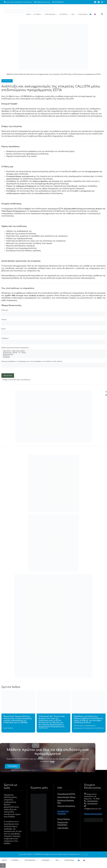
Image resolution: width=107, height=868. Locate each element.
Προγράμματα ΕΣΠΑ (66, 794)
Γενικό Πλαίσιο (64, 819)
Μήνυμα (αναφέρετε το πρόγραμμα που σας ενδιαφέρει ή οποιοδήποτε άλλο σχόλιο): (32, 361)
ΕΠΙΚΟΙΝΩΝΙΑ (83, 14)
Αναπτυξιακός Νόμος (67, 797)
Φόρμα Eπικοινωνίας (93, 814)
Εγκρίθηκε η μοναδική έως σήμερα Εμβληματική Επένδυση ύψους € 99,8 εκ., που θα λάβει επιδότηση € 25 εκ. (88, 719)
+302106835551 (91, 804)
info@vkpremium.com (43, 2)
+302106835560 (59, 2)
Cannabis (53, 358)
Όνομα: (4, 319)
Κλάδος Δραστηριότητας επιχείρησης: (15, 348)
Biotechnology (53, 355)
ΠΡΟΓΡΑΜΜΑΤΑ (51, 14)
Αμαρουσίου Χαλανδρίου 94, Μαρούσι (19, 2)
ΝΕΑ (74, 14)
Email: (4, 329)
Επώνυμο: (5, 310)
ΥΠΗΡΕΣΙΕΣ (64, 14)
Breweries (53, 356)
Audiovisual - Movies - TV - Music (53, 353)
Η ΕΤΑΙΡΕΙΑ (38, 14)
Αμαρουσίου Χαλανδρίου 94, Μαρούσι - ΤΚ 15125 (92, 797)
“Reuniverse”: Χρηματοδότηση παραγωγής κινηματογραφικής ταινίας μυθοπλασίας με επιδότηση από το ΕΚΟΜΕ (17, 719)
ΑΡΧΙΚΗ (29, 14)
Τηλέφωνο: (5, 338)
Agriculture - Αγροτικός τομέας (53, 351)
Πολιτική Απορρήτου (66, 806)
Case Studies (19, 74)
